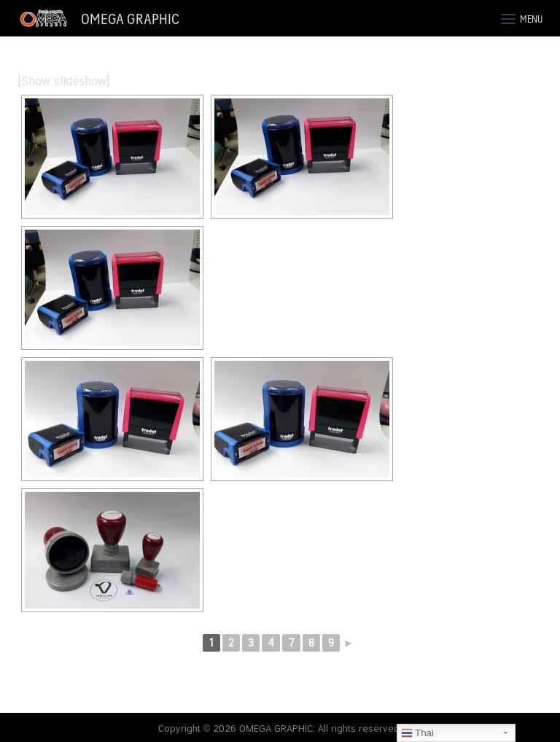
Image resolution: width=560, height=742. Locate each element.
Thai (417, 733)
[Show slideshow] (63, 81)
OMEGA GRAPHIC (130, 18)
